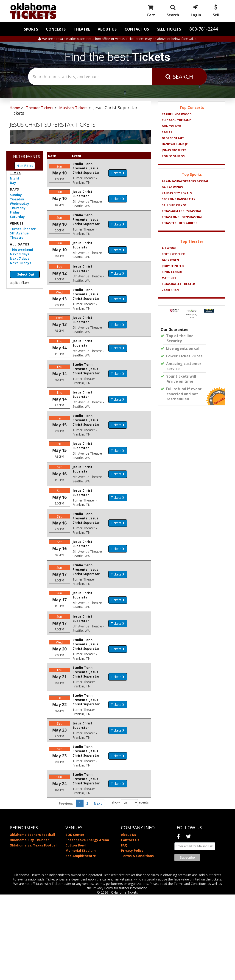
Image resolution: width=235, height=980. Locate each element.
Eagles (167, 132)
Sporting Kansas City (179, 199)
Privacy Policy (132, 936)
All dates (20, 244)
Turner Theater (23, 229)
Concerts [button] (56, 29)
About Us (107, 29)
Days (14, 189)
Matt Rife (169, 278)
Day (13, 183)
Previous (66, 889)
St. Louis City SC (174, 205)
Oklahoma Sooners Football (32, 920)
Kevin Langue (172, 272)
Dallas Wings (172, 187)
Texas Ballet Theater (178, 284)
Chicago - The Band (177, 120)
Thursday (18, 208)
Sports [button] (31, 29)
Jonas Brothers (174, 150)
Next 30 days (21, 263)
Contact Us (137, 29)
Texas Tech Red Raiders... (181, 223)
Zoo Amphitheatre (81, 941)
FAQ (124, 931)
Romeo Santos (173, 156)
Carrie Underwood (177, 114)
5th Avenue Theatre (19, 235)
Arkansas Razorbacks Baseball (186, 181)
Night (15, 178)
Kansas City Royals (177, 193)
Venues (17, 223)
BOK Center (75, 920)
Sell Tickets (169, 29)
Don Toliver (171, 126)
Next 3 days (20, 254)
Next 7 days (20, 258)
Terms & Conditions (137, 941)
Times (15, 173)
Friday (15, 212)
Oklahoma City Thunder (29, 925)
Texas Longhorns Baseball (183, 217)
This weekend (21, 250)
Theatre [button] (82, 29)
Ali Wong (169, 248)
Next (98, 889)
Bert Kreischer (173, 254)
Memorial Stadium (81, 936)
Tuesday (17, 199)
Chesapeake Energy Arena (87, 925)
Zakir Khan (170, 290)
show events (130, 888)
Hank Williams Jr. (175, 144)
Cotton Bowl (76, 931)
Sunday (16, 195)
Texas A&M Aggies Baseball (182, 211)
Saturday (17, 217)
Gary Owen (170, 260)
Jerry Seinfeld (173, 266)
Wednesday (20, 204)
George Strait (173, 138)
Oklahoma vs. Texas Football (34, 931)
